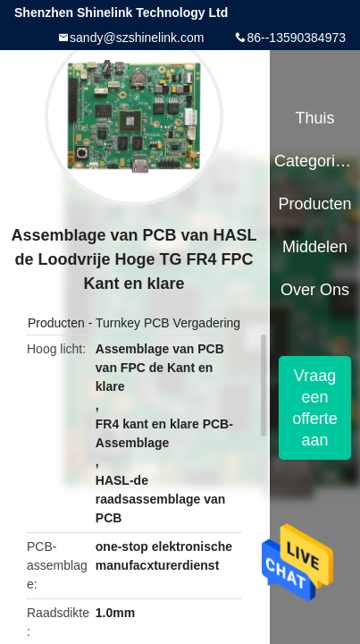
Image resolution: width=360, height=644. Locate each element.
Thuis (314, 118)
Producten (56, 323)
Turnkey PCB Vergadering (168, 323)
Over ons (315, 290)
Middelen (315, 247)
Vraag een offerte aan (315, 408)
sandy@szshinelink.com (137, 38)
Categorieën (315, 161)
